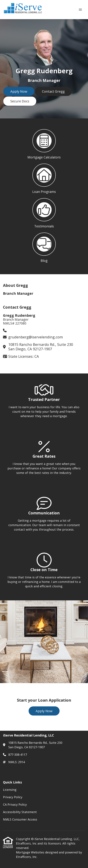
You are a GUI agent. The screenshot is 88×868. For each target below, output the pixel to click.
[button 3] (44, 212)
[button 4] (44, 246)
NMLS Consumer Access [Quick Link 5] (20, 819)
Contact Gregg (53, 91)
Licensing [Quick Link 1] (10, 790)
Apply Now (19, 91)
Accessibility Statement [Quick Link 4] (20, 812)
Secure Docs (20, 101)
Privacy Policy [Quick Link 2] (13, 797)
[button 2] (44, 177)
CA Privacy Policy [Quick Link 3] (15, 804)
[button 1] (44, 143)
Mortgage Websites (31, 852)
